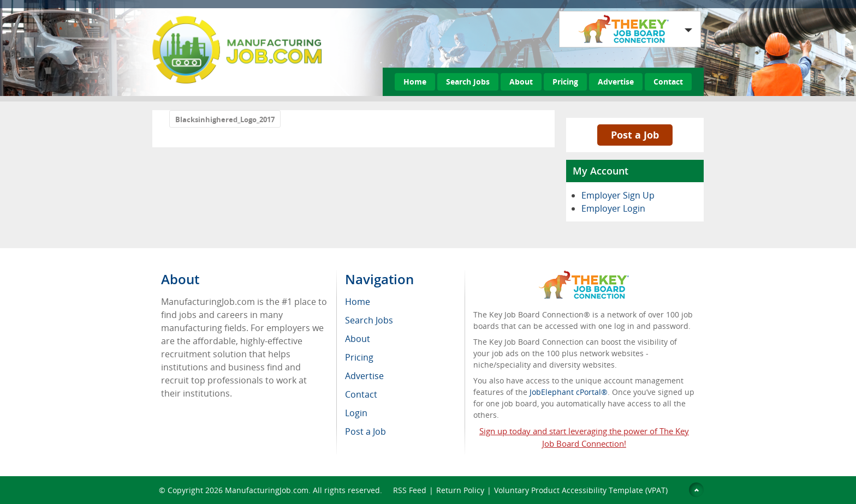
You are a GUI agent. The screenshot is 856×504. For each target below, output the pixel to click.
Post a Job (635, 135)
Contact (668, 82)
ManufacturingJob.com (267, 490)
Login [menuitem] (356, 413)
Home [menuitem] (358, 302)
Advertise (616, 82)
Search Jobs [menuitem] (369, 320)
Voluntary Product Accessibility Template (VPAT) (581, 490)
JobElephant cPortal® (569, 392)
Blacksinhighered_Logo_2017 (225, 119)
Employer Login (613, 208)
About (521, 82)
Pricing (565, 82)
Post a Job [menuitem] (365, 431)
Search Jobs (468, 82)
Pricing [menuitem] (359, 357)
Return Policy (460, 490)
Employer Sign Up (618, 195)
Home (415, 82)
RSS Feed (410, 490)
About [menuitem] (358, 339)
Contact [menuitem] (361, 394)
